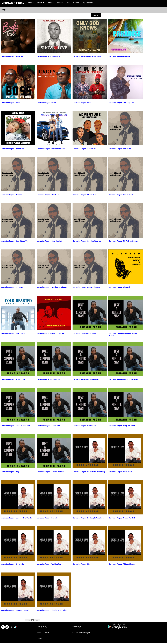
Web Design (77, 627)
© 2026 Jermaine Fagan (81, 633)
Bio (68, 3)
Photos (76, 3)
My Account (88, 3)
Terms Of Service (43, 633)
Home (31, 3)
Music (40, 3)
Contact (40, 639)
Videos (50, 3)
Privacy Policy (42, 627)
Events (60, 3)
